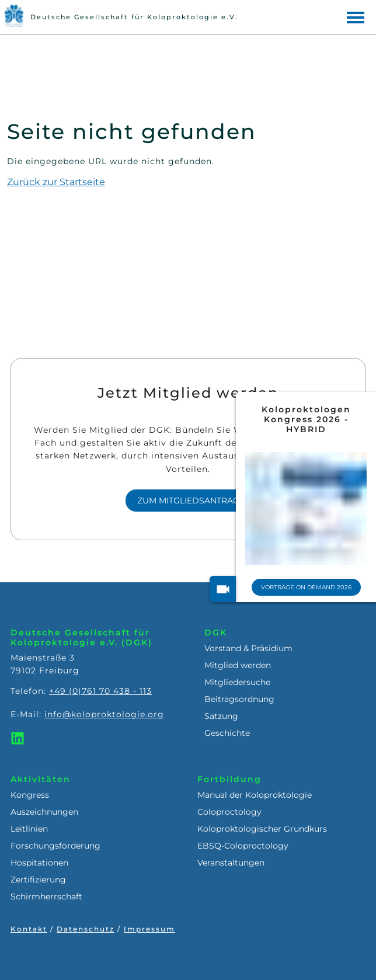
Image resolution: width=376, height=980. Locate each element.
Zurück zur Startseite (56, 182)
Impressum (149, 929)
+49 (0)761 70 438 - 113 (100, 691)
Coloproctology (229, 812)
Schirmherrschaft (46, 896)
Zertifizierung (38, 880)
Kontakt (29, 929)
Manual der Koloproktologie (255, 795)
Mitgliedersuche (237, 682)
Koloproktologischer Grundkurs (262, 829)
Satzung (221, 716)
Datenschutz (86, 929)
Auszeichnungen (44, 812)
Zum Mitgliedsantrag (188, 501)
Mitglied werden (238, 665)
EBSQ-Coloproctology (243, 846)
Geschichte (227, 733)
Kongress (30, 795)
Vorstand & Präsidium (248, 648)
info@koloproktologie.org (104, 714)
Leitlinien (29, 829)
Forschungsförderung (55, 846)
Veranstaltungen (231, 863)
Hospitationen (39, 863)
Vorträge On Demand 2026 (306, 587)
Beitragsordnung (239, 699)
